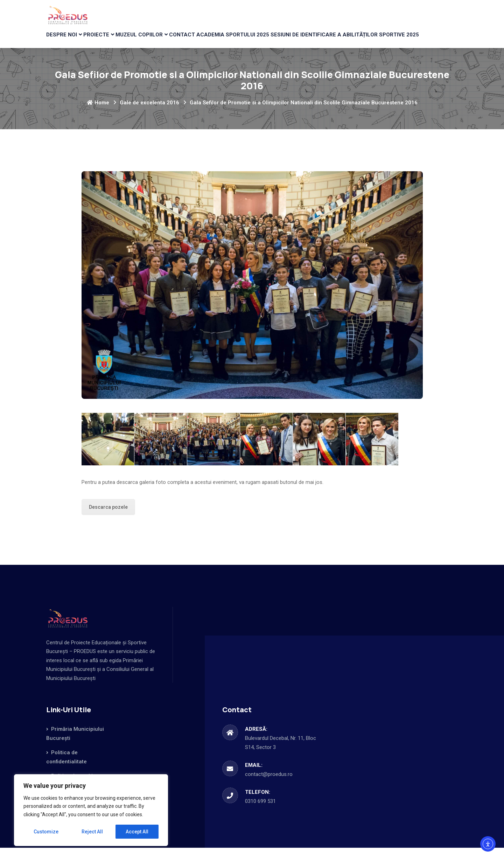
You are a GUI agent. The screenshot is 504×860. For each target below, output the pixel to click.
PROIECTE (108, 41)
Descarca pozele (108, 519)
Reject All (92, 832)
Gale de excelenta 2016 (149, 115)
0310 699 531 (260, 813)
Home (98, 115)
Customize (46, 832)
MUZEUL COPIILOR (158, 41)
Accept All (137, 832)
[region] (91, 810)
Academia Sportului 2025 (265, 41)
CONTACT (208, 41)
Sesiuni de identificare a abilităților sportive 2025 (377, 41)
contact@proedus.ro (269, 786)
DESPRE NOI (65, 41)
